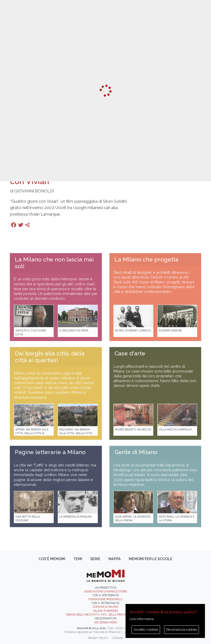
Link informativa (142, 619)
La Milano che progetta (146, 259)
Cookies (118, 638)
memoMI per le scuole (151, 559)
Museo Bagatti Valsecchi (133, 429)
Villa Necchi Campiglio (175, 429)
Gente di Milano (136, 452)
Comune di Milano (105, 607)
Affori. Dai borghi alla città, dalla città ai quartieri (32, 433)
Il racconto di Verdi (74, 330)
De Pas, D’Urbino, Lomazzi (133, 330)
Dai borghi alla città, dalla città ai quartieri (50, 357)
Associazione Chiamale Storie (105, 591)
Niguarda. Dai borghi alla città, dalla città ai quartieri (77, 433)
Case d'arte (130, 353)
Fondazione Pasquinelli (105, 599)
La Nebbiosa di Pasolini (75, 517)
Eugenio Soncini (170, 330)
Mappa (115, 559)
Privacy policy (98, 638)
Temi (78, 559)
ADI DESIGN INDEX (106, 622)
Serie (95, 559)
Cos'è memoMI (52, 559)
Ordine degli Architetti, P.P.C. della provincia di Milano (105, 615)
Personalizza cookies (182, 630)
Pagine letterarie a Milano (50, 452)
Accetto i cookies (146, 630)
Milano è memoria (105, 611)
